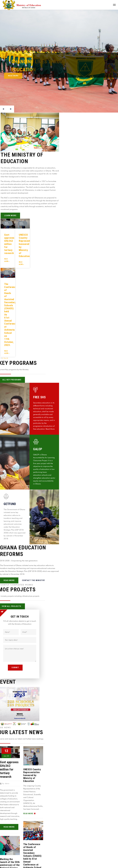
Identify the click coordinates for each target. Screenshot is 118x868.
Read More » (7, 260)
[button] (30, 132)
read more (9, 827)
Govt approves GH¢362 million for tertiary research (9, 244)
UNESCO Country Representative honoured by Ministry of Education (32, 775)
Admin (7, 783)
